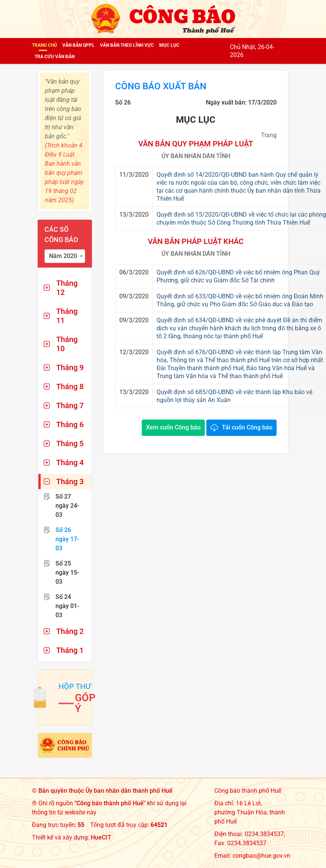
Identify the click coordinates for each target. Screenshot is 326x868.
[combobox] (65, 256)
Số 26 (67, 539)
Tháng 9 (70, 367)
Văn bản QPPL (78, 45)
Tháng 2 (70, 631)
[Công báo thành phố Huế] (163, 18)
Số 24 (67, 606)
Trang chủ (44, 45)
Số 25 (67, 573)
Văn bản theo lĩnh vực (127, 45)
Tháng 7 (70, 405)
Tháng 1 (70, 650)
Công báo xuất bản (161, 86)
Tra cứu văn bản (55, 57)
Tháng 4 (70, 463)
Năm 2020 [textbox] (63, 256)
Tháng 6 (70, 424)
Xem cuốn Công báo (173, 427)
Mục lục (169, 45)
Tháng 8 (70, 386)
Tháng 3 (70, 482)
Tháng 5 (70, 444)
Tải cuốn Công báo (247, 427)
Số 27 (67, 506)
